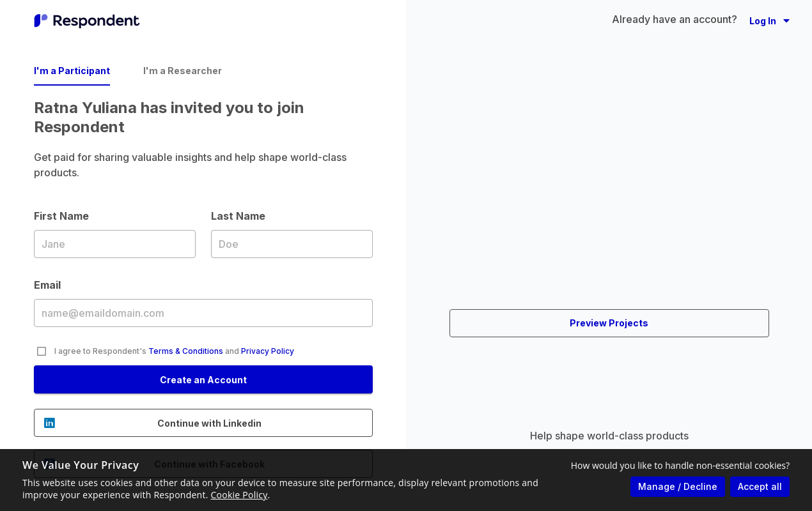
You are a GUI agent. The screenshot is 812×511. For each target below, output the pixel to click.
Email (203, 312)
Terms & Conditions (186, 351)
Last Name (292, 243)
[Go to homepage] (87, 20)
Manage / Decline (678, 486)
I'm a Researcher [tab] (183, 71)
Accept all (760, 486)
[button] (769, 20)
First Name (115, 243)
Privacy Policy (268, 351)
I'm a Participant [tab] (72, 71)
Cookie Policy (239, 495)
